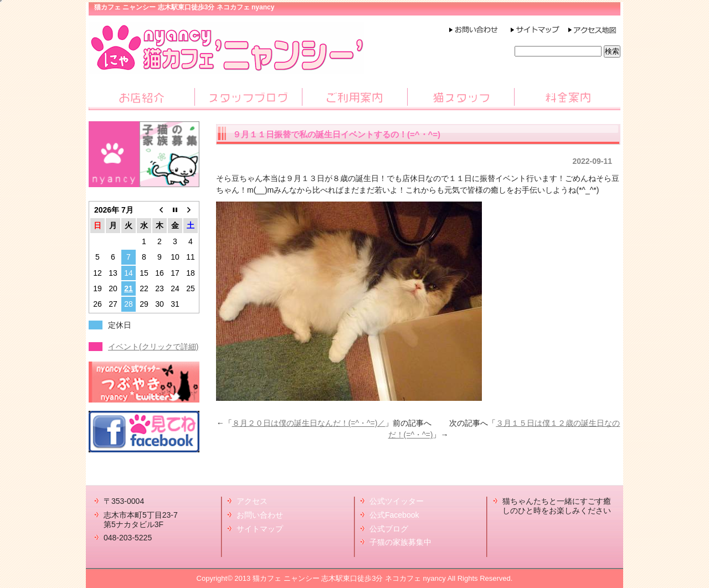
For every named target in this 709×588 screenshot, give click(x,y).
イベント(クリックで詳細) (153, 347)
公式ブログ (389, 529)
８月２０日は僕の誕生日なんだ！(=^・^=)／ (309, 423)
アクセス (252, 501)
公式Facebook (394, 515)
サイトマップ (260, 529)
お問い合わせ (260, 515)
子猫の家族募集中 (400, 542)
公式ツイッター (397, 501)
